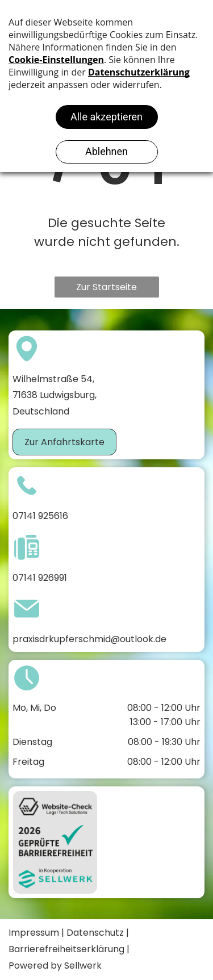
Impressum (34, 933)
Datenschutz (95, 933)
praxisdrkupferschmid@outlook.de (89, 639)
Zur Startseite (106, 287)
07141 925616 (40, 516)
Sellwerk (83, 966)
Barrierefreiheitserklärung (66, 949)
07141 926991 (40, 578)
